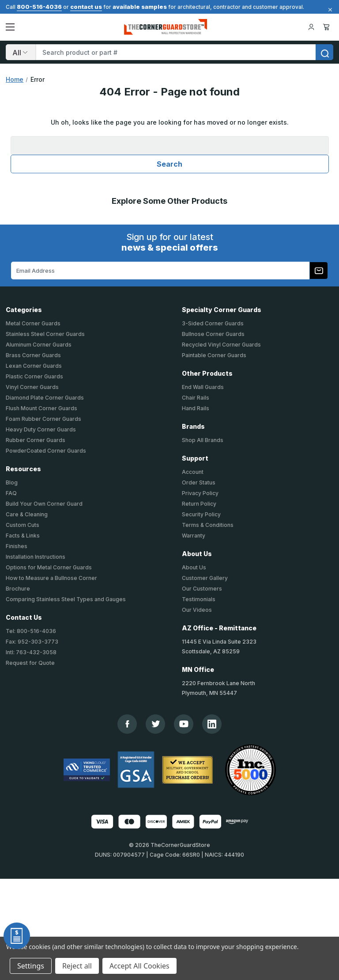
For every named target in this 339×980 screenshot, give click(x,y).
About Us (194, 567)
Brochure (18, 589)
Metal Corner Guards (33, 323)
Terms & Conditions (208, 525)
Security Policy (201, 514)
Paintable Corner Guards (214, 355)
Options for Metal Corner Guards (49, 567)
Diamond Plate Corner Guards (45, 398)
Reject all (77, 966)
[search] (324, 52)
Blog (12, 482)
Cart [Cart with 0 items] (326, 27)
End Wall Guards (203, 387)
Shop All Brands (203, 440)
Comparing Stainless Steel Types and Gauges (66, 599)
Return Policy (199, 504)
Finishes (17, 546)
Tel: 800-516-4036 (31, 631)
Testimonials (199, 599)
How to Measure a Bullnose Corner (51, 578)
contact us (86, 7)
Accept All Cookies (139, 966)
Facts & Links (23, 536)
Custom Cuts (23, 525)
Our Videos (197, 610)
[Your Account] (311, 27)
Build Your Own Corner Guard (44, 504)
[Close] (329, 10)
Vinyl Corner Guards (32, 387)
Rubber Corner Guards (36, 440)
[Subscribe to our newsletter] (319, 271)
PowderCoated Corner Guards (46, 451)
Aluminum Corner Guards (39, 345)
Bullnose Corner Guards (213, 334)
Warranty (194, 536)
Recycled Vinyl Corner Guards (221, 345)
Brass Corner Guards (33, 355)
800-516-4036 (39, 7)
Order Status (199, 482)
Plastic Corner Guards (34, 376)
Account (193, 472)
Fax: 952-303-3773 (32, 642)
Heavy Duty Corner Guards (41, 429)
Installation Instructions (36, 557)
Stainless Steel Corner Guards (45, 334)
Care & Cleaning (27, 514)
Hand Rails (196, 408)
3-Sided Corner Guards (213, 323)
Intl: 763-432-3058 (31, 652)
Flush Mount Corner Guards (41, 408)
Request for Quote (30, 663)
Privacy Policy (200, 493)
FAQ (11, 493)
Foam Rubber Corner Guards (43, 419)
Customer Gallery (205, 578)
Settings (31, 966)
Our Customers (202, 589)
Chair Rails (196, 398)
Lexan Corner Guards (34, 366)
